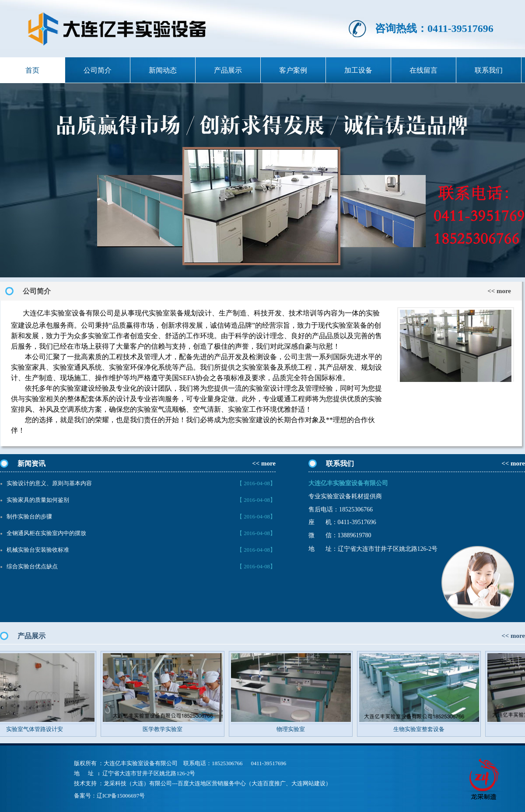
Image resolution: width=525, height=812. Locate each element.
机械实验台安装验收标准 (38, 550)
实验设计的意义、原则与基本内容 (49, 483)
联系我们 (489, 70)
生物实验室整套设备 (424, 729)
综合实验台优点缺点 (32, 567)
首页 (32, 70)
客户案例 (293, 70)
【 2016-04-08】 (256, 483)
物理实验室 (296, 729)
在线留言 (423, 70)
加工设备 (358, 70)
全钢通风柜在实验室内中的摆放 (46, 533)
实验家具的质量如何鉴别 (38, 500)
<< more (499, 291)
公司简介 (98, 70)
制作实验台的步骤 (29, 517)
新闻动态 (163, 70)
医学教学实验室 (167, 729)
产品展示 (228, 70)
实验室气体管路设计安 (39, 729)
